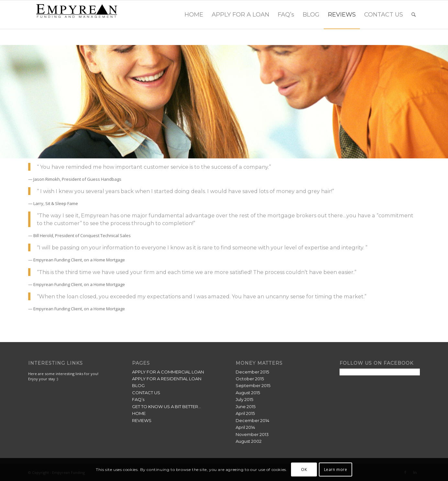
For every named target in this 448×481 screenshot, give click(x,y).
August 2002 (249, 441)
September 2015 (253, 385)
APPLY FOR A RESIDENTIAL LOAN (167, 379)
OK (304, 470)
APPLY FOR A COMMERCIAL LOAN (168, 372)
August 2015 (248, 393)
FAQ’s (138, 399)
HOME (139, 413)
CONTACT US (146, 393)
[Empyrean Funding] (77, 15)
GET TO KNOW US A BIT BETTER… (167, 407)
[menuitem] (194, 15)
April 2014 (245, 427)
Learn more (336, 470)
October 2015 (250, 379)
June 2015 (246, 407)
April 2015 (245, 413)
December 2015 (252, 372)
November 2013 (252, 434)
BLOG (138, 385)
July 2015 (244, 399)
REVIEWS (142, 420)
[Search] (414, 15)
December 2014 (252, 420)
